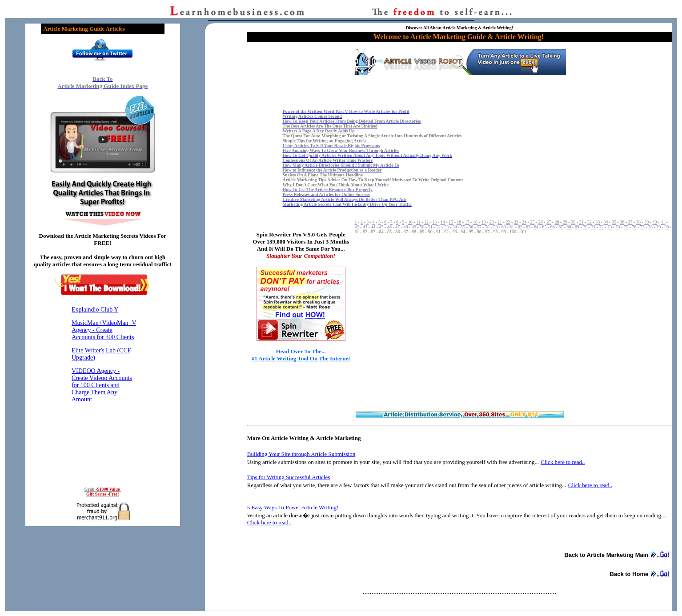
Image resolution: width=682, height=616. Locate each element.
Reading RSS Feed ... (103, 390)
